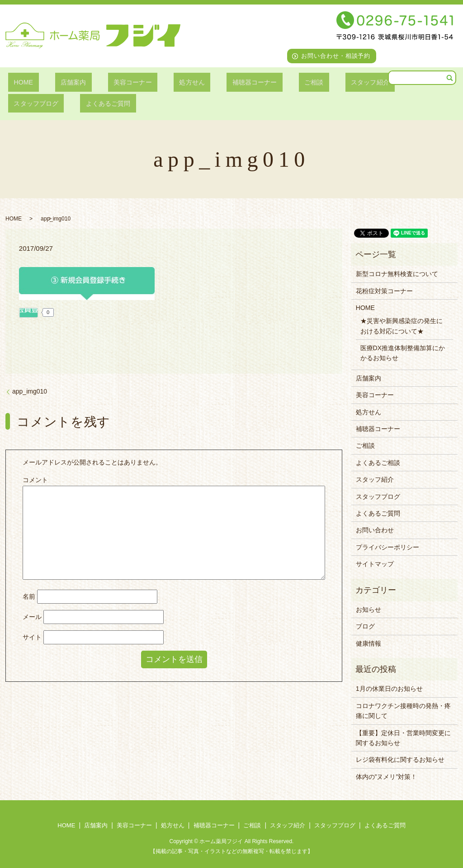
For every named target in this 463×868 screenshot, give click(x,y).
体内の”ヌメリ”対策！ (386, 777)
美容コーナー (112, 82)
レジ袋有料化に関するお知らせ (400, 760)
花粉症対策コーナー (384, 291)
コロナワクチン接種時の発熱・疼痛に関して (403, 711)
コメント (35, 480)
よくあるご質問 (33, 103)
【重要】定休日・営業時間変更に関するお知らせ (403, 738)
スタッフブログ (383, 82)
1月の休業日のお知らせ (389, 689)
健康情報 (369, 643)
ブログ (365, 626)
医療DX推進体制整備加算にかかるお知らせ (403, 353)
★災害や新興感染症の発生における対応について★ (402, 326)
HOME (19, 82)
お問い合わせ (375, 530)
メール (32, 617)
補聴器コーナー (220, 82)
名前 (29, 596)
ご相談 (272, 82)
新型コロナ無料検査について (397, 274)
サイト (32, 637)
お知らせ (369, 610)
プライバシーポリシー (387, 547)
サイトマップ (375, 564)
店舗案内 (60, 82)
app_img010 (30, 391)
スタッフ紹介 (320, 82)
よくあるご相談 (378, 463)
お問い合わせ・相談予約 (336, 56)
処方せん (164, 82)
